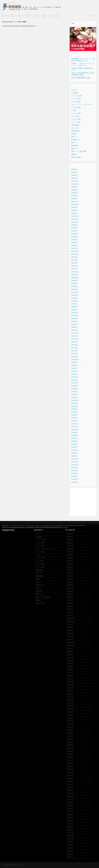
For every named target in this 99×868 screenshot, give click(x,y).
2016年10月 (75, 359)
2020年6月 (74, 283)
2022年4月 (74, 240)
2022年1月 (74, 248)
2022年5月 (74, 237)
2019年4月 (74, 304)
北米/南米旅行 (75, 131)
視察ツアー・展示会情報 (79, 151)
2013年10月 (75, 430)
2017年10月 (75, 339)
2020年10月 (75, 278)
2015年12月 (75, 377)
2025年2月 (74, 199)
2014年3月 (74, 418)
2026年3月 (74, 172)
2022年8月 (74, 228)
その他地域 (75, 93)
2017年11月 (75, 336)
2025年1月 (74, 202)
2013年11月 (75, 427)
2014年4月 (74, 415)
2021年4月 (74, 266)
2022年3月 (74, 243)
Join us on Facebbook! (91, 7)
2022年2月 (74, 245)
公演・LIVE (75, 128)
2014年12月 (75, 400)
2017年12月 (75, 333)
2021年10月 (75, 254)
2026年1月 (74, 178)
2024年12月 (75, 205)
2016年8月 (74, 362)
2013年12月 (75, 424)
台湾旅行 (74, 134)
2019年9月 (74, 295)
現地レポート (39, 16)
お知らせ (16, 16)
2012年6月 (74, 473)
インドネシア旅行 (77, 96)
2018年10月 (75, 316)
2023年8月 (74, 207)
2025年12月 (75, 181)
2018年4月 (74, 324)
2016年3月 (74, 368)
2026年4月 (74, 169)
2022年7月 (74, 231)
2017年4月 (74, 351)
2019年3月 (74, 307)
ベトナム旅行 (75, 116)
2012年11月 (75, 462)
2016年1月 (74, 374)
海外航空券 (75, 146)
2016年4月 (74, 365)
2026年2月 (74, 175)
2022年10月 (75, 222)
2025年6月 (74, 193)
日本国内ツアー (76, 140)
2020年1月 (74, 289)
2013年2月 (74, 453)
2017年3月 (74, 354)
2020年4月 (74, 286)
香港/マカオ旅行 (76, 157)
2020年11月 (75, 275)
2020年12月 (75, 272)
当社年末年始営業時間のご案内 (81, 78)
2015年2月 (74, 395)
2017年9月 (74, 342)
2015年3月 (74, 392)
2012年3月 (74, 482)
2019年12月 (75, 292)
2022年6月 (74, 234)
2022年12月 (75, 216)
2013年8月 (74, 435)
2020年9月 (74, 280)
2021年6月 (74, 260)
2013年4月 (74, 447)
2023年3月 (74, 210)
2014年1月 (74, 421)
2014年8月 (74, 406)
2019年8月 (74, 298)
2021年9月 (74, 257)
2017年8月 (74, 345)
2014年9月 (74, 403)
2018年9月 (74, 319)
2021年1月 (74, 269)
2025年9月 (74, 187)
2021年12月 (75, 251)
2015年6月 (74, 386)
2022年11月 (75, 219)
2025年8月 (74, 190)
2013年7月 (74, 438)
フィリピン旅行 (76, 113)
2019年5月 (74, 301)
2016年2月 (74, 371)
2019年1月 (74, 310)
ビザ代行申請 (54, 16)
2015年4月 (74, 389)
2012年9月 (74, 468)
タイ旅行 (74, 110)
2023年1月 (74, 213)
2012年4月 (74, 479)
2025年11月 (75, 184)
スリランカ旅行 (76, 107)
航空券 (47, 16)
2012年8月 (74, 471)
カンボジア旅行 (76, 102)
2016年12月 (75, 356)
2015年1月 (74, 397)
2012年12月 (75, 459)
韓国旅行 (74, 154)
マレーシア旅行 (76, 119)
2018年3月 (74, 327)
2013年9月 (74, 433)
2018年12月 (75, 313)
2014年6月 (74, 409)
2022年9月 (74, 225)
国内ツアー (31, 16)
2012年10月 (75, 465)
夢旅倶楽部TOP (8, 16)
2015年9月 (74, 380)
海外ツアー (23, 16)
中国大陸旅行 (75, 125)
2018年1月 (74, 330)
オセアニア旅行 (76, 99)
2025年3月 (74, 196)
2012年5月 (74, 476)
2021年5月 (74, 263)
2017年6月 (74, 348)
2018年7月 (74, 321)
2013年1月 (74, 456)
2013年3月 (74, 450)
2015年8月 (74, 383)
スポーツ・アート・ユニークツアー (82, 105)
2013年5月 (74, 444)
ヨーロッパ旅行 (76, 122)
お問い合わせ (93, 16)
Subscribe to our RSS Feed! (95, 7)
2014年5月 (74, 412)
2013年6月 (74, 441)
